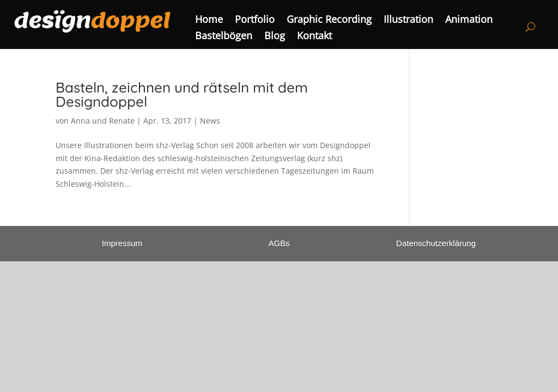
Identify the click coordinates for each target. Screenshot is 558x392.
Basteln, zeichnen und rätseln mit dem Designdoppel (182, 94)
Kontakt (314, 37)
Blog (275, 37)
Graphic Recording (329, 20)
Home (209, 20)
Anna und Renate (103, 121)
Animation (469, 20)
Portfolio (255, 20)
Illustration (408, 20)
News (210, 121)
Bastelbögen (224, 37)
